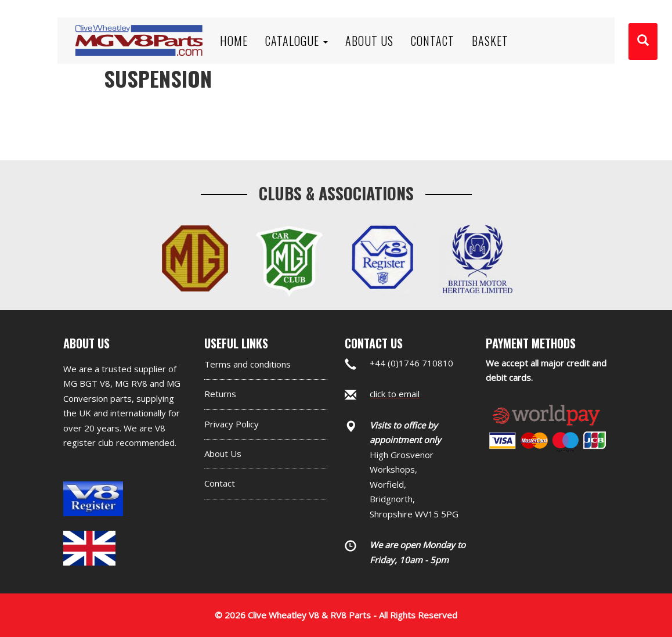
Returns (220, 394)
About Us (223, 454)
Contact (220, 483)
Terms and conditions (248, 364)
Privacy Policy (232, 424)
